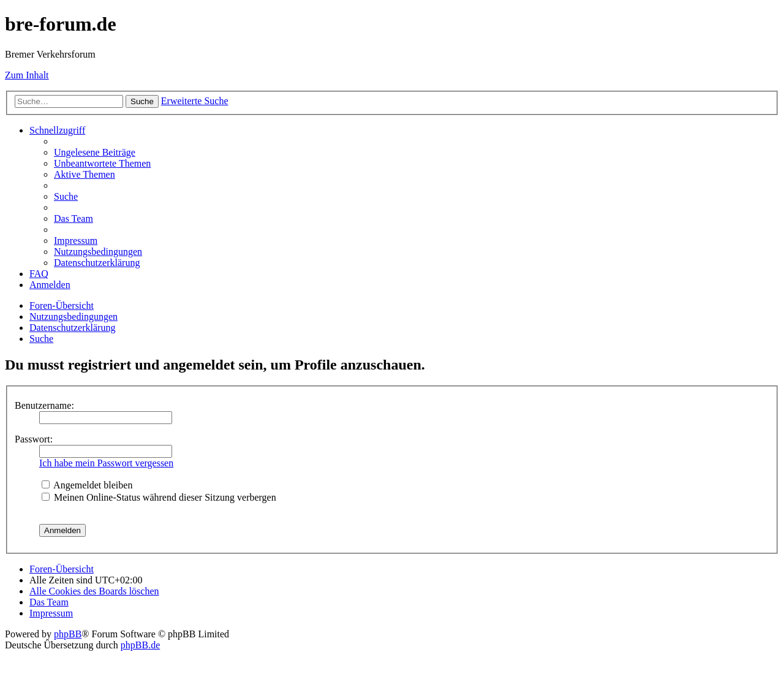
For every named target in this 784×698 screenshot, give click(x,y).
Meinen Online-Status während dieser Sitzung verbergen (159, 497)
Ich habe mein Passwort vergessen (106, 463)
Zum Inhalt (27, 75)
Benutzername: (44, 405)
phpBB (68, 634)
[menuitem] (95, 152)
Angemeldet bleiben (87, 485)
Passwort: (34, 439)
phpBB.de (140, 645)
